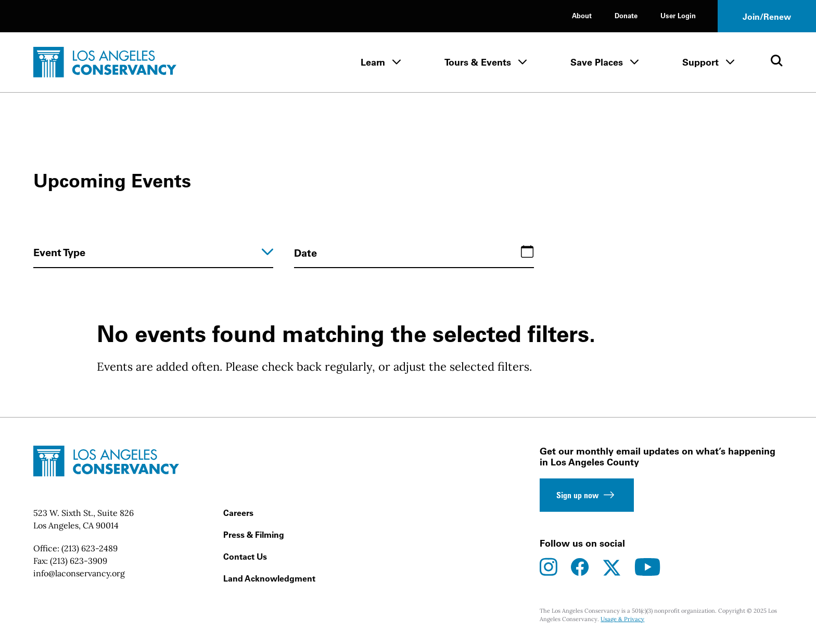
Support (700, 62)
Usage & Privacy (622, 619)
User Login (678, 15)
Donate (626, 15)
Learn (373, 62)
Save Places (597, 62)
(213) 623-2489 (90, 548)
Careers (238, 513)
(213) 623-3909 (79, 561)
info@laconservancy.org (79, 573)
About (582, 15)
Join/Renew (767, 17)
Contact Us (245, 557)
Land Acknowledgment (269, 578)
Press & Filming (254, 535)
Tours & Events (478, 62)
